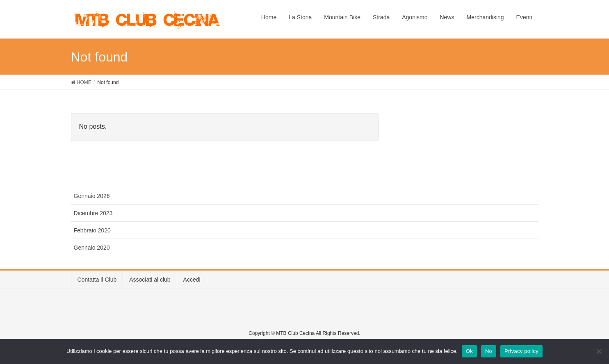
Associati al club (150, 280)
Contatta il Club (97, 280)
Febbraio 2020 (92, 230)
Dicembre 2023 (93, 213)
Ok (469, 351)
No (489, 351)
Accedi (192, 280)
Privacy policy (521, 351)
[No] (599, 351)
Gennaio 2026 (92, 196)
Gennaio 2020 (92, 248)
